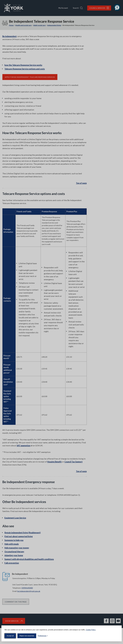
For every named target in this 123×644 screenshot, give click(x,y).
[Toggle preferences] (43, 636)
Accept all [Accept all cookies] (10, 636)
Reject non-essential (27, 636)
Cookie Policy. (91, 630)
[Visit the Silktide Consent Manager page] (117, 636)
